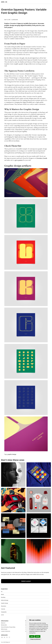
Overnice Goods (42, 158)
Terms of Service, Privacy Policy (8, 627)
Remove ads (4, 625)
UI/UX (2, 615)
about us (3, 623)
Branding (3, 597)
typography (4, 612)
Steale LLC (8, 642)
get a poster (19, 160)
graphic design (12, 454)
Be (2, 637)
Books (2, 594)
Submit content (26, 581)
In (4, 637)
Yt (7, 637)
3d (2, 591)
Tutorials (3, 609)
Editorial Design (5, 600)
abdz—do (4, 2)
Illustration (4, 606)
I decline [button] (37, 636)
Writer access (4, 629)
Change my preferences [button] (35, 639)
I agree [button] (32, 636)
